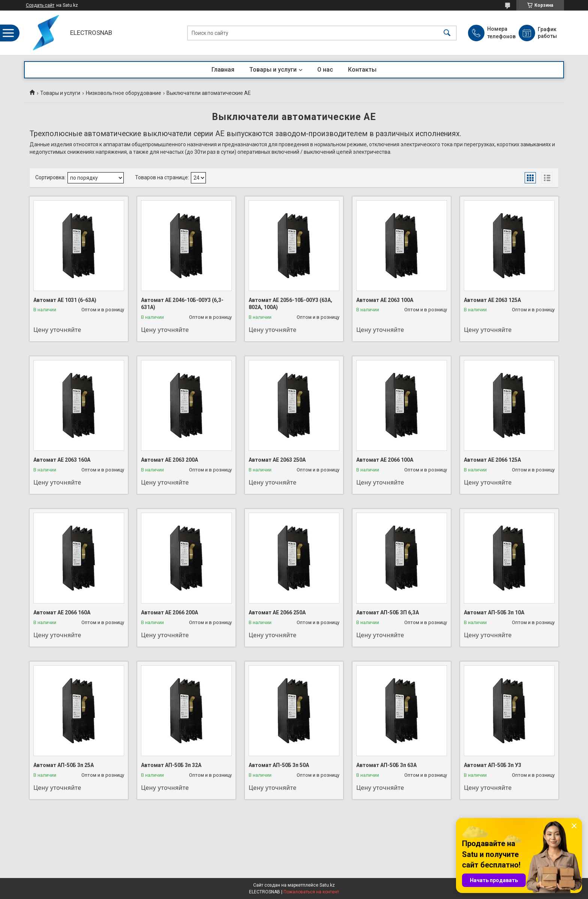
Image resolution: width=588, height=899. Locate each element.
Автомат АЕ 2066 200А (169, 612)
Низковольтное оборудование (124, 93)
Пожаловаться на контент (311, 892)
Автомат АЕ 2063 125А (492, 300)
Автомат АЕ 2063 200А (169, 460)
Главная (223, 70)
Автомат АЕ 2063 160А (62, 460)
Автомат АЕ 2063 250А (277, 460)
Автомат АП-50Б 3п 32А (171, 765)
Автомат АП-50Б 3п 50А (279, 765)
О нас (325, 70)
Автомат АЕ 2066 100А (385, 460)
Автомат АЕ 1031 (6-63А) (65, 300)
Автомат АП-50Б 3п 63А (386, 765)
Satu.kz (327, 885)
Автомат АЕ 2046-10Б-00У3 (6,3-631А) (182, 304)
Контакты (362, 70)
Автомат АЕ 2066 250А (277, 612)
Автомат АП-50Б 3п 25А (64, 765)
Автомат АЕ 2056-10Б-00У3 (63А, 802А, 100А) (290, 304)
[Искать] (447, 33)
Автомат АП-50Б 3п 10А (494, 612)
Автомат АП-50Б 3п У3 (493, 765)
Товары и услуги (273, 70)
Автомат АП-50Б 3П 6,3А (388, 612)
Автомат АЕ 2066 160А (62, 612)
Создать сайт (40, 5)
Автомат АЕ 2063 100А (385, 300)
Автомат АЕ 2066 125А (492, 460)
